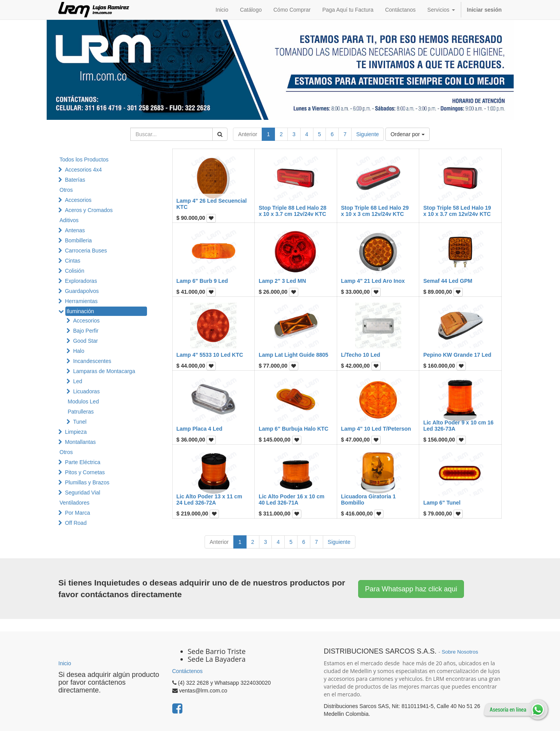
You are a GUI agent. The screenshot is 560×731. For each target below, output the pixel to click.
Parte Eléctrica (83, 462)
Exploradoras (81, 281)
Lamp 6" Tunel (442, 503)
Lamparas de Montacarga (104, 371)
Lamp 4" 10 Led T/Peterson (376, 429)
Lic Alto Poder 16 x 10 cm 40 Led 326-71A (291, 499)
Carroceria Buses (86, 251)
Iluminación (80, 311)
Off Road (76, 523)
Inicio (65, 663)
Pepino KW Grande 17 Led (457, 355)
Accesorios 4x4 (83, 170)
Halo (79, 351)
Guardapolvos (82, 291)
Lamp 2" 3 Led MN (282, 281)
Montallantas (80, 442)
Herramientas (81, 301)
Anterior (248, 134)
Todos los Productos (84, 160)
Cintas (73, 261)
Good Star (86, 341)
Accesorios (78, 200)
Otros (66, 190)
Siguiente (367, 134)
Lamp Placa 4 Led (199, 429)
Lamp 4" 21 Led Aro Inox (373, 281)
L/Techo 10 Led (361, 355)
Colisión (75, 271)
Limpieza (76, 432)
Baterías (75, 180)
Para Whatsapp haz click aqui (411, 589)
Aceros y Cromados (89, 210)
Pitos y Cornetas (85, 472)
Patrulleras (81, 412)
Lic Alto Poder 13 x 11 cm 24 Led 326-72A (209, 499)
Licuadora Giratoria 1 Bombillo (368, 499)
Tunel (80, 422)
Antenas (75, 230)
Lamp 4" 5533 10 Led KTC (210, 355)
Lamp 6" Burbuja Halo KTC (293, 429)
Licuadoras (87, 391)
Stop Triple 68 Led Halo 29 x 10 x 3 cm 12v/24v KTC (375, 211)
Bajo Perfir (86, 331)
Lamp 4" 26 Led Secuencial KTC (212, 204)
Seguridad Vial (83, 493)
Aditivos (69, 220)
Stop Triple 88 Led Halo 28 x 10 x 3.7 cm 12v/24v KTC (292, 211)
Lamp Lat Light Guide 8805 (293, 355)
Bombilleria (78, 240)
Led (78, 381)
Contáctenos (188, 671)
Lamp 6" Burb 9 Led (202, 281)
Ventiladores (74, 503)
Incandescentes (92, 361)
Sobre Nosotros (460, 652)
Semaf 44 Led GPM (448, 281)
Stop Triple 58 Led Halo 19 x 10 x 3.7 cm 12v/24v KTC (457, 211)
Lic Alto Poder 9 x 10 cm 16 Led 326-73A (458, 425)
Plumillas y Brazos (87, 482)
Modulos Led (83, 401)
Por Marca (78, 513)
